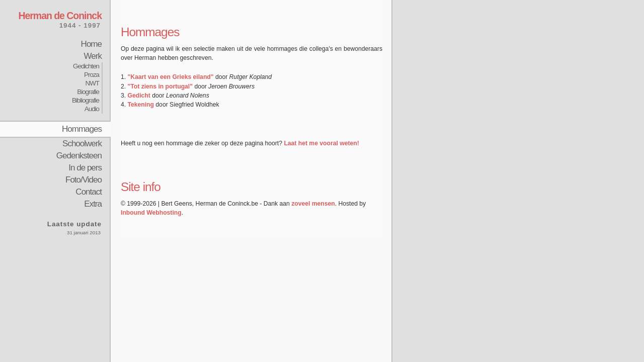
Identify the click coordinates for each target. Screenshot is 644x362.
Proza (92, 75)
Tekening (141, 105)
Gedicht (139, 96)
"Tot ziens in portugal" (160, 86)
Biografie (88, 92)
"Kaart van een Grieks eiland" (171, 77)
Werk (93, 56)
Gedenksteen (79, 156)
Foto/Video (84, 180)
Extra (93, 204)
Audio (92, 109)
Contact (89, 192)
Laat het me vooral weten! (321, 143)
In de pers (85, 168)
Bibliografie (86, 100)
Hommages (82, 129)
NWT (92, 83)
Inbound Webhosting (151, 213)
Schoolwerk (82, 144)
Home (91, 44)
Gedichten (86, 66)
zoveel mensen (313, 204)
